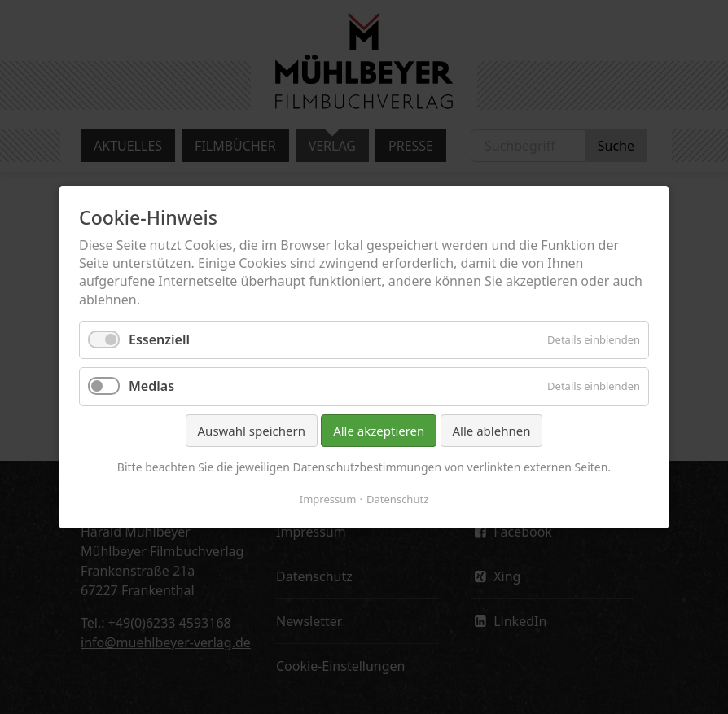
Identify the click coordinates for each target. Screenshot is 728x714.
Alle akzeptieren (379, 430)
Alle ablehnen (492, 430)
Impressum (328, 498)
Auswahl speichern (252, 430)
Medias (151, 386)
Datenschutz (397, 498)
